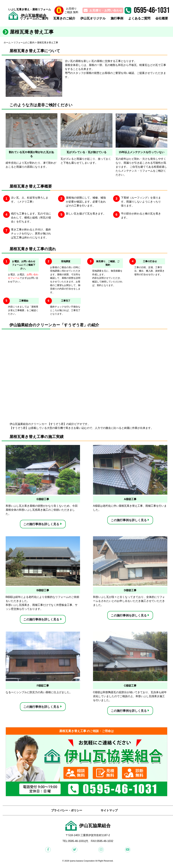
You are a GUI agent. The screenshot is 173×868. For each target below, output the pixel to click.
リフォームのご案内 (28, 20)
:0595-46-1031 (76, 843)
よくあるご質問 (138, 20)
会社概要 (161, 20)
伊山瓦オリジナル (90, 20)
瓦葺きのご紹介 (60, 20)
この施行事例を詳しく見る (41, 524)
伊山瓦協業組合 (36, 16)
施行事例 (115, 20)
